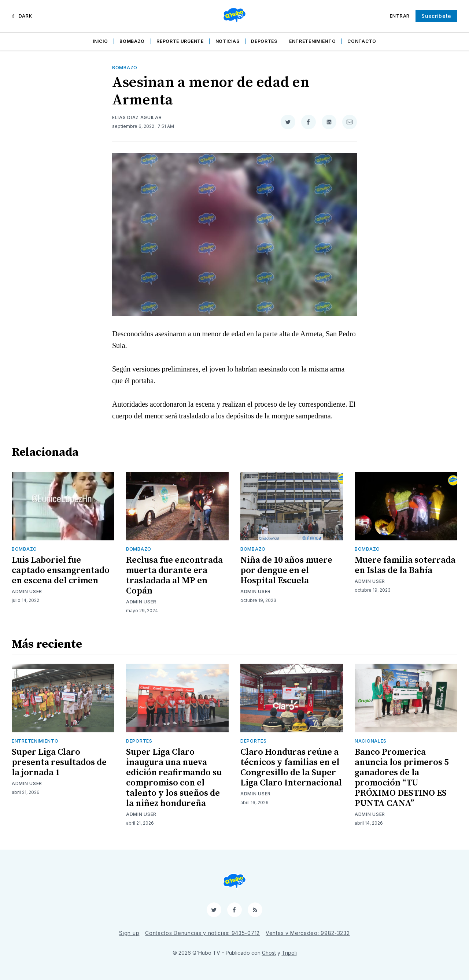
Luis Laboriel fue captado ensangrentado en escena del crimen (61, 570)
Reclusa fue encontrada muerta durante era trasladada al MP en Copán (174, 576)
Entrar (400, 16)
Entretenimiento (313, 41)
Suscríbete (436, 16)
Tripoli (289, 953)
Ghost (269, 953)
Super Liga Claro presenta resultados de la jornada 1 (59, 762)
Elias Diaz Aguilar (137, 117)
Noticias (228, 41)
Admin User (27, 591)
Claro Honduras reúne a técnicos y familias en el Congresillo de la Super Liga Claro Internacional (291, 768)
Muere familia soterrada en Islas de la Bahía (405, 565)
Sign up (129, 933)
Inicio (100, 41)
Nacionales (371, 741)
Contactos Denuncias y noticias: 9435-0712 (202, 933)
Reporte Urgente (180, 41)
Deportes (264, 41)
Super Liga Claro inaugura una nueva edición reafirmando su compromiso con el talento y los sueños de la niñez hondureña (174, 778)
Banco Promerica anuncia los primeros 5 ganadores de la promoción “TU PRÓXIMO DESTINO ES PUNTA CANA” (402, 778)
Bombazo (132, 41)
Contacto (362, 41)
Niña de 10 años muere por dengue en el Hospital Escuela (286, 570)
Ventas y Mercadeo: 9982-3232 (308, 933)
